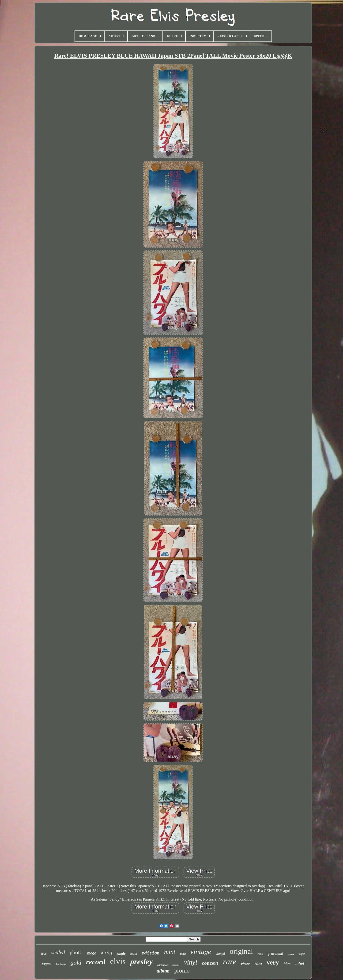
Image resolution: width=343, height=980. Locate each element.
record (96, 962)
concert (210, 963)
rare (230, 962)
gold (76, 963)
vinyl (191, 962)
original (241, 951)
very (273, 962)
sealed (58, 952)
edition (151, 953)
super (302, 954)
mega (92, 953)
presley (141, 962)
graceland (275, 953)
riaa (258, 963)
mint (170, 952)
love (44, 954)
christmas (162, 965)
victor (245, 964)
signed (220, 954)
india (134, 954)
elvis (118, 961)
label (300, 963)
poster (291, 954)
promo (182, 971)
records (176, 965)
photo (76, 952)
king (107, 953)
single (121, 954)
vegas (47, 964)
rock (260, 954)
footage (61, 964)
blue (287, 964)
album (163, 971)
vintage (201, 952)
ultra (183, 954)
